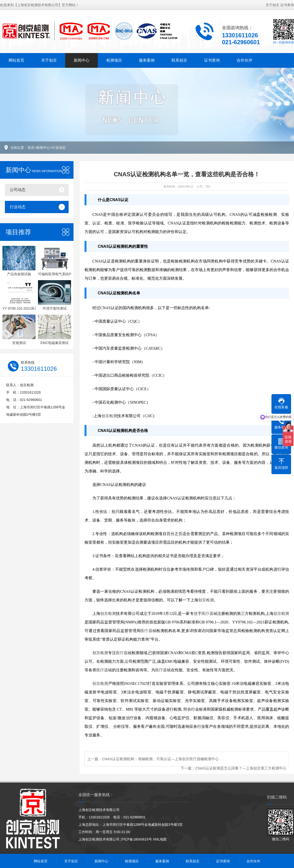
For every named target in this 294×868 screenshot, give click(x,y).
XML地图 (160, 839)
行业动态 (59, 148)
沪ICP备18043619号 (136, 839)
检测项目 (114, 60)
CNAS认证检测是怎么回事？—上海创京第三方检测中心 (241, 768)
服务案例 (147, 60)
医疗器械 (209, 613)
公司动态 (18, 190)
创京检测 (109, 416)
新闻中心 (82, 60)
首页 (31, 148)
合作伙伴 (245, 60)
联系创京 (179, 60)
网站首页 (16, 60)
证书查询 (287, 5)
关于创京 (272, 5)
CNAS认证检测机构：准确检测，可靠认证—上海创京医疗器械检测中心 (160, 759)
